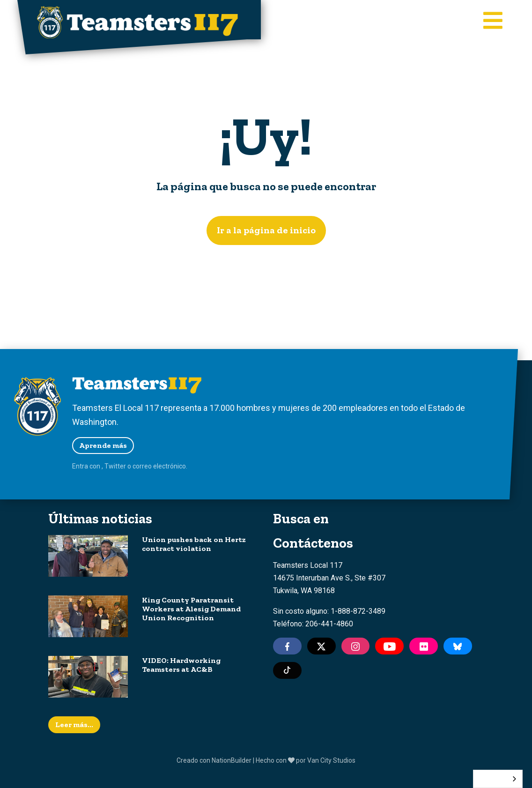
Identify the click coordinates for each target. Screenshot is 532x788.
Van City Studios (331, 760)
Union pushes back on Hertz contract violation (194, 544)
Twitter (115, 466)
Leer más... (74, 725)
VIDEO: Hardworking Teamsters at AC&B (181, 665)
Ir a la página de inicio (266, 230)
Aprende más (103, 445)
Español (491, 779)
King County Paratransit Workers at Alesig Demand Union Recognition (191, 609)
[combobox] (498, 779)
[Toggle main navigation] (493, 22)
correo (142, 466)
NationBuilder (232, 760)
